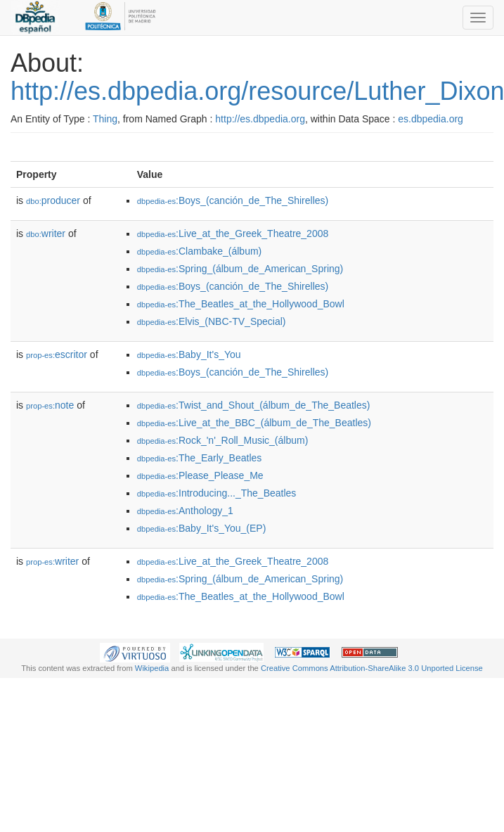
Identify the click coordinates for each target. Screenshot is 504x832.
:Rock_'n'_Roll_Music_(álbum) (223, 440)
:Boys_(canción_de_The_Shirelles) (233, 200)
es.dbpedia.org (431, 119)
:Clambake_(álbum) (200, 251)
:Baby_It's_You (189, 354)
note (50, 405)
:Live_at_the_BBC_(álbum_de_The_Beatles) (254, 423)
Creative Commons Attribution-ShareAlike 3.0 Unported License (372, 668)
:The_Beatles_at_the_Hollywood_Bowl (241, 304)
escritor (57, 354)
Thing (105, 119)
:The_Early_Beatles (200, 458)
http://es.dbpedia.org (260, 119)
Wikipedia (152, 668)
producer (53, 200)
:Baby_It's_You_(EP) (202, 528)
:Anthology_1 (185, 511)
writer (46, 233)
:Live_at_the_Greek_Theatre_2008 (233, 233)
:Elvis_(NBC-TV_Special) (212, 321)
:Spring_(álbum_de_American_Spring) (240, 269)
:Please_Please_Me (200, 475)
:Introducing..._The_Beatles (217, 493)
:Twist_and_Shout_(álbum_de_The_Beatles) (254, 405)
